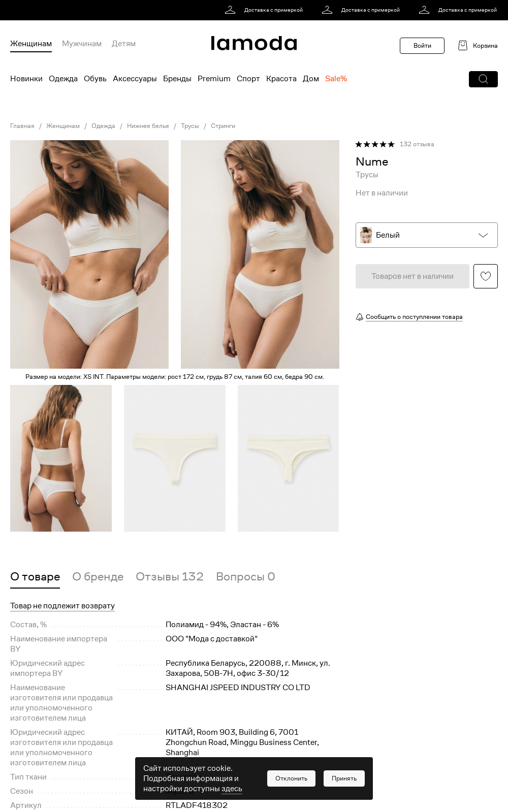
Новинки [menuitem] (26, 79)
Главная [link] (22, 126)
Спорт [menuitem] (248, 79)
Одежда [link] (103, 126)
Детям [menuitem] (124, 44)
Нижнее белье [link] (148, 126)
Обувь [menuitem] (95, 79)
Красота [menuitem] (281, 79)
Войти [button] (422, 45)
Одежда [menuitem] (63, 79)
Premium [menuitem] (214, 79)
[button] (483, 79)
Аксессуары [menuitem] (135, 79)
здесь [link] (232, 789)
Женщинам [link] (63, 126)
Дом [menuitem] (311, 79)
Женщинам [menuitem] (31, 44)
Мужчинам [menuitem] (82, 44)
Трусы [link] (190, 126)
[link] (265, 10)
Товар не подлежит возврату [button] (62, 606)
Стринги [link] (223, 126)
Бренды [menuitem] (177, 79)
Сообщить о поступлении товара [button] (414, 317)
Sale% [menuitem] (336, 79)
